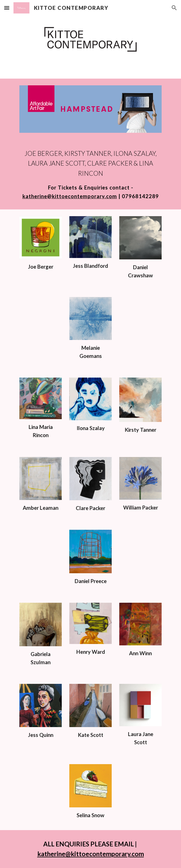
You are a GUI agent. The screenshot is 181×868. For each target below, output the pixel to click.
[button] (7, 8)
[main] (90, 174)
